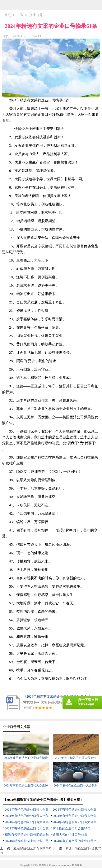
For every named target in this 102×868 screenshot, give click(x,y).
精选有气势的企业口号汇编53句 (27, 835)
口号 (20, 15)
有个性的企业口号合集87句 (71, 829)
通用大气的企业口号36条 (70, 835)
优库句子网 (45, 865)
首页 (8, 15)
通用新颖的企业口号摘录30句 (32, 849)
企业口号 (36, 15)
